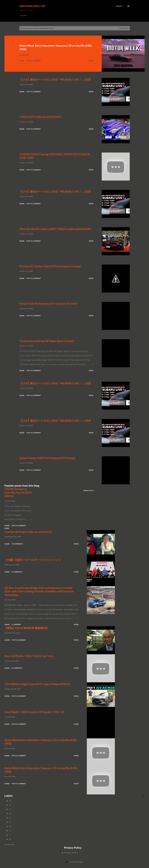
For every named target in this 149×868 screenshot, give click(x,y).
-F (10, 822)
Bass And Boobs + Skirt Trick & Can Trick (29, 656)
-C (10, 809)
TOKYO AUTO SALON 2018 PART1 (40, 117)
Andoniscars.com (32, 6)
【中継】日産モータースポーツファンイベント (33, 560)
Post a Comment (34, 61)
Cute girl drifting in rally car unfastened (28, 532)
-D (10, 814)
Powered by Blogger (75, 862)
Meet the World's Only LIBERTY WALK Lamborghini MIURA (55, 229)
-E (10, 818)
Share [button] (22, 61)
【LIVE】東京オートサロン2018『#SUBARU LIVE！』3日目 (55, 80)
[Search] (119, 6)
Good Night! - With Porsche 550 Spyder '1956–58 (34, 712)
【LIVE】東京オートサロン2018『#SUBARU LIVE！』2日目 (55, 192)
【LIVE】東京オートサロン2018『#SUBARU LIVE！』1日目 (55, 383)
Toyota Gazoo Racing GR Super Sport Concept (47, 341)
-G (10, 826)
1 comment (16, 624)
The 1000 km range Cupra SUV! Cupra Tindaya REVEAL (37, 684)
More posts (88, 491)
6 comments (17, 572)
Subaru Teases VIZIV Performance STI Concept (47, 458)
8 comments (17, 668)
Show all (124, 28)
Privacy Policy (71, 853)
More (91, 61)
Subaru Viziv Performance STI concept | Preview (48, 304)
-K (10, 839)
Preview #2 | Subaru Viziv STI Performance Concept (50, 266)
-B (10, 805)
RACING (24, 16)
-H (10, 831)
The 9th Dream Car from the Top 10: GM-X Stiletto (18, 492)
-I (10, 835)
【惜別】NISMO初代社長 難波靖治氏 (26, 628)
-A (10, 801)
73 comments (17, 544)
